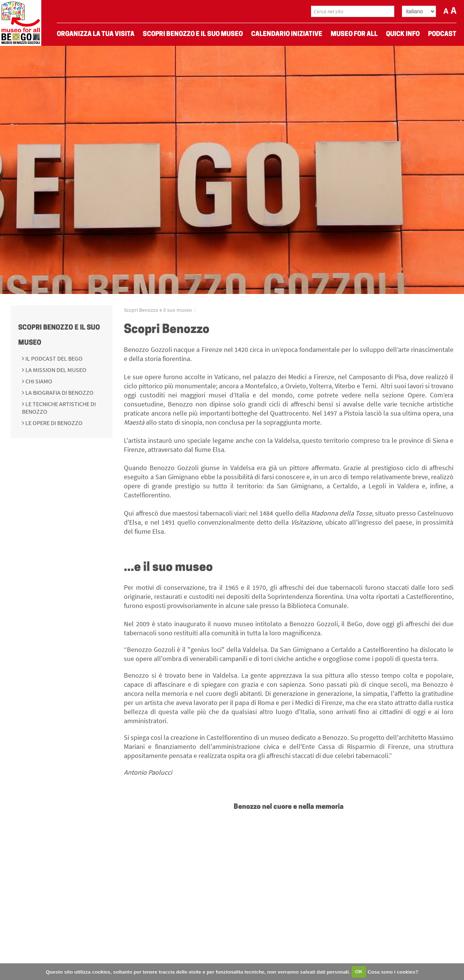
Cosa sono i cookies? (393, 971)
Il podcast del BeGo (53, 358)
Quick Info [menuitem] (403, 34)
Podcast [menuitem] (442, 34)
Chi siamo (38, 381)
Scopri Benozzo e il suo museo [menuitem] (193, 34)
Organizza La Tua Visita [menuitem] (96, 34)
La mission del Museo (55, 370)
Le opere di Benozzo (53, 423)
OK (359, 971)
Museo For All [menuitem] (354, 34)
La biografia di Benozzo (59, 392)
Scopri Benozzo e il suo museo (158, 310)
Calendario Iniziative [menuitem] (287, 34)
